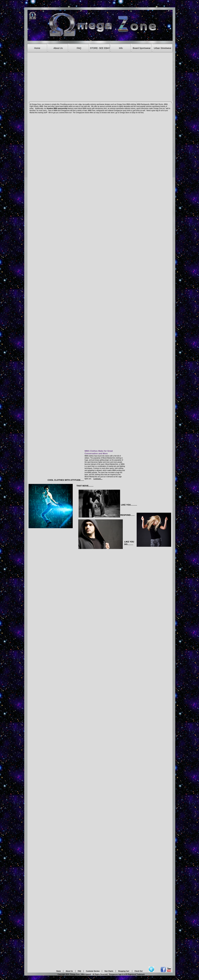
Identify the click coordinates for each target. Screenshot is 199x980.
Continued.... (98, 479)
